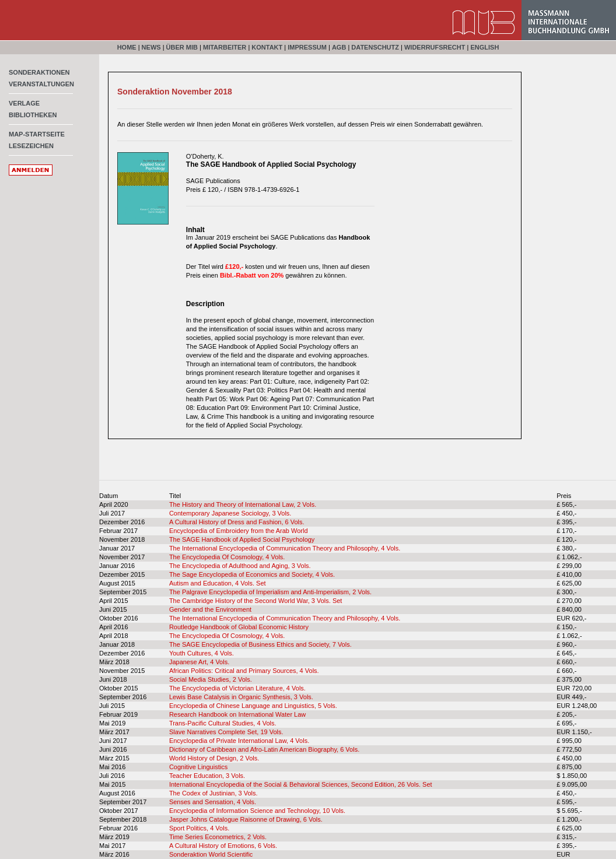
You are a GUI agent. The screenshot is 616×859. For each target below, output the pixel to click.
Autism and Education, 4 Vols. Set (218, 583)
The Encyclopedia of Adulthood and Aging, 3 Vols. (240, 566)
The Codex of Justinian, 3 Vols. (213, 793)
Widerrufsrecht (435, 47)
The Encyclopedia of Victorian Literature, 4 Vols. (237, 688)
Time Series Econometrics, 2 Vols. (218, 837)
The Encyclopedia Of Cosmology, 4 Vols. (227, 557)
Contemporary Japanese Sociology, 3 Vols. (230, 513)
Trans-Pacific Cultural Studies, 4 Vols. (223, 723)
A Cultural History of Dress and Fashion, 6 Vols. (237, 522)
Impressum (307, 47)
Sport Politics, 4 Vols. (199, 828)
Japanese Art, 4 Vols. (199, 662)
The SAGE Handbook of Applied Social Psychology (242, 539)
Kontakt (267, 47)
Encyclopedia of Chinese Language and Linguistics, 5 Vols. (253, 706)
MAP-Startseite (37, 134)
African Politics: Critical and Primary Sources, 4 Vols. (244, 671)
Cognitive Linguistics (198, 767)
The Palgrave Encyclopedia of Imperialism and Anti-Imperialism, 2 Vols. (270, 592)
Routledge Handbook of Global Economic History (239, 627)
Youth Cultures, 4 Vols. (202, 653)
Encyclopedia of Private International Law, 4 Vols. (239, 741)
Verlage (24, 103)
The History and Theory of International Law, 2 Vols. (243, 504)
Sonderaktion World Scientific (211, 854)
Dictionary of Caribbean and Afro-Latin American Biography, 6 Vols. (264, 749)
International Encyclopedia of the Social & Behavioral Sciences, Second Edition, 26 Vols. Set (301, 784)
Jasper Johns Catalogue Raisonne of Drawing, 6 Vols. (246, 819)
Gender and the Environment (210, 609)
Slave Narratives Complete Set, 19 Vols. (226, 732)
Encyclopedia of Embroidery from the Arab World (239, 531)
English (484, 47)
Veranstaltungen (41, 84)
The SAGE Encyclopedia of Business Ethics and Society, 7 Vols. (260, 644)
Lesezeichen (31, 146)
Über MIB (182, 47)
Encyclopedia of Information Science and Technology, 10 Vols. (257, 811)
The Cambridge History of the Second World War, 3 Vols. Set (256, 601)
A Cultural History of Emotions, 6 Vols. (223, 846)
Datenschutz (375, 47)
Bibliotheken (33, 115)
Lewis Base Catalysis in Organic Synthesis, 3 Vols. (241, 697)
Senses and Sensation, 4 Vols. (213, 802)
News (151, 47)
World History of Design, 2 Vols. (214, 758)
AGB (339, 47)
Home (127, 47)
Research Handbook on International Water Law (237, 714)
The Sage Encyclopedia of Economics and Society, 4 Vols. (252, 574)
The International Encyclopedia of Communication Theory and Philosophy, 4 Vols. (285, 548)
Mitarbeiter (225, 47)
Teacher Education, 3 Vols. (207, 776)
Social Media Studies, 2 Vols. (211, 679)
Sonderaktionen (39, 72)
